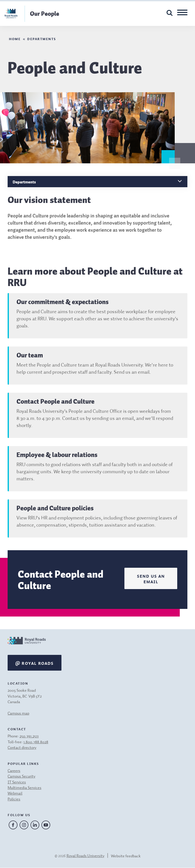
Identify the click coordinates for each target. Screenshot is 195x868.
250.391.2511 (29, 736)
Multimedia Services (25, 788)
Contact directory (22, 748)
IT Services (17, 782)
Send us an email (151, 578)
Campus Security (21, 777)
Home (15, 38)
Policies (14, 799)
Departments (42, 38)
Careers (14, 771)
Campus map (18, 714)
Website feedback (126, 856)
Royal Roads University (85, 856)
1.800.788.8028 (36, 742)
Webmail (15, 794)
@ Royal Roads (35, 663)
